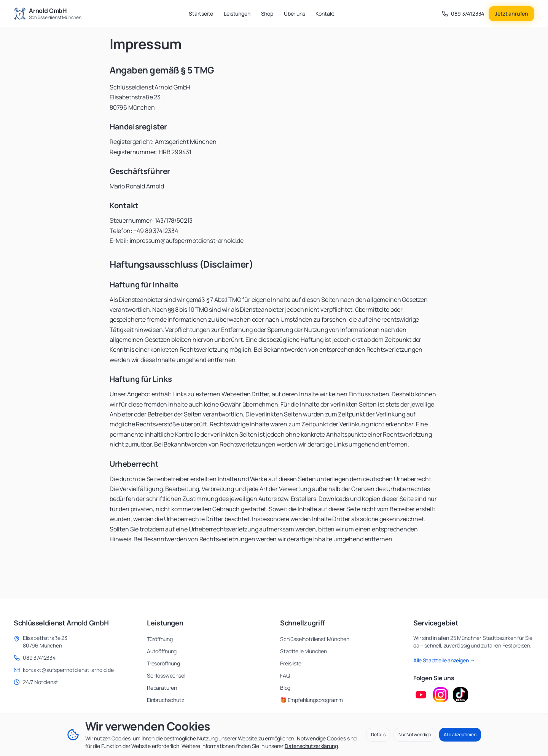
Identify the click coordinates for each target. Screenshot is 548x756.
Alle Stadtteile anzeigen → (444, 660)
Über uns (295, 14)
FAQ (285, 675)
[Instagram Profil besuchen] (441, 695)
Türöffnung (160, 639)
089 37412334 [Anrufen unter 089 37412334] (39, 658)
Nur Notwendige (415, 734)
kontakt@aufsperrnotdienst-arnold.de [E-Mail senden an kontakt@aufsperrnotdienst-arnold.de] (68, 670)
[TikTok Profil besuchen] (460, 695)
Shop (267, 14)
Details (378, 734)
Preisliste (291, 663)
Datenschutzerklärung (311, 746)
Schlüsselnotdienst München (315, 639)
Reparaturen (162, 688)
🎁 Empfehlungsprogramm (311, 700)
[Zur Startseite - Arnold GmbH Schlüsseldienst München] (48, 14)
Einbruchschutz (166, 700)
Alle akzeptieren (460, 734)
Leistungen (237, 14)
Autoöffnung (162, 651)
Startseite (201, 14)
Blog (285, 688)
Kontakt (325, 14)
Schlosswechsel (166, 675)
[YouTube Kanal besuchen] (421, 695)
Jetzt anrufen (511, 14)
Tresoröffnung (163, 663)
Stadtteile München (303, 651)
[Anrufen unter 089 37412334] (463, 14)
